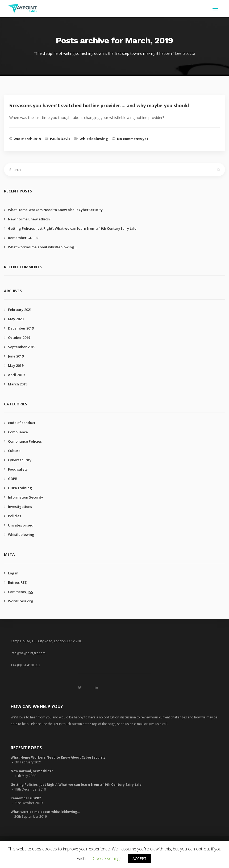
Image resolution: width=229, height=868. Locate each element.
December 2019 (21, 328)
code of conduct (22, 423)
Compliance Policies (25, 441)
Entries (17, 582)
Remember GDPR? (23, 238)
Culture (14, 451)
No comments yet (133, 139)
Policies (14, 516)
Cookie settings (107, 858)
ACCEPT (140, 859)
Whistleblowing (94, 139)
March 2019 (18, 384)
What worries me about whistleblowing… (42, 247)
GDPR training (20, 488)
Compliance (18, 432)
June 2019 (16, 356)
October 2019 (19, 338)
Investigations (20, 507)
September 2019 (22, 347)
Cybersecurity (20, 460)
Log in (13, 573)
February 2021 (20, 310)
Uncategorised (21, 525)
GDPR (13, 479)
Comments (20, 592)
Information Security (26, 497)
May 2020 (16, 319)
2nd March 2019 (27, 139)
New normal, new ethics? (29, 219)
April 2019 (16, 375)
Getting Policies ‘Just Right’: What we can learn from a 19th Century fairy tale (72, 228)
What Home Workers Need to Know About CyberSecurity (55, 210)
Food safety (18, 469)
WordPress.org (21, 601)
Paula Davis (60, 139)
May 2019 (16, 365)
